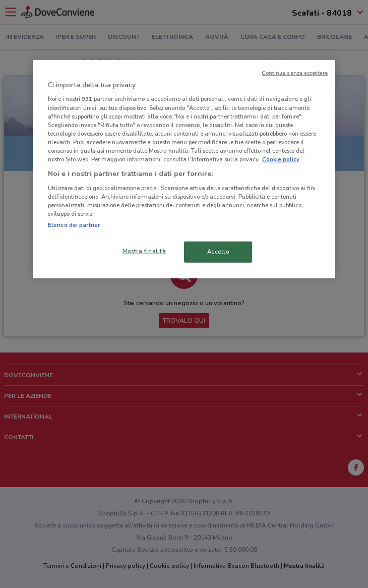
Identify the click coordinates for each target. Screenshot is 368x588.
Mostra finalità (144, 251)
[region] (184, 169)
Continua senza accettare (295, 73)
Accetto (218, 252)
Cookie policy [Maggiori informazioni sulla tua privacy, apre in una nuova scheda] (281, 159)
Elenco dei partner (74, 225)
